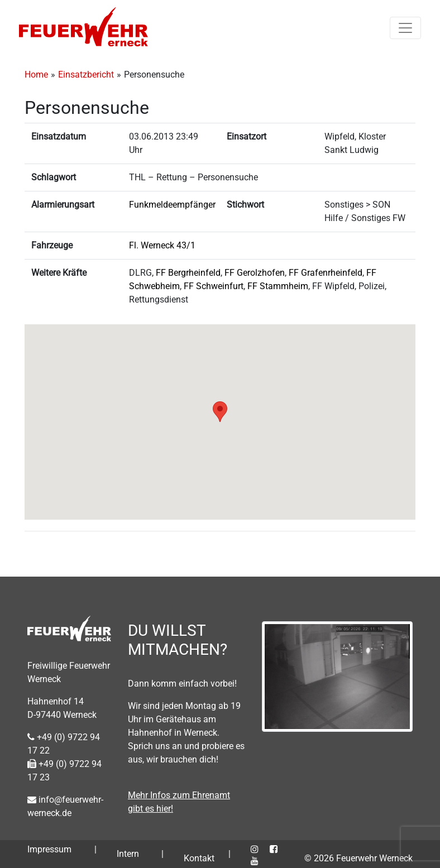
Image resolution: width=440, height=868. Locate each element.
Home (36, 75)
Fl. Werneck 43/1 (162, 245)
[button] (220, 412)
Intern (128, 854)
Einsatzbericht (86, 75)
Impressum (49, 849)
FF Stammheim (278, 286)
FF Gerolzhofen (255, 273)
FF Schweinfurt (214, 286)
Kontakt (199, 858)
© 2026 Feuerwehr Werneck (358, 858)
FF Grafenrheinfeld (326, 273)
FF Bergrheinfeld (188, 273)
